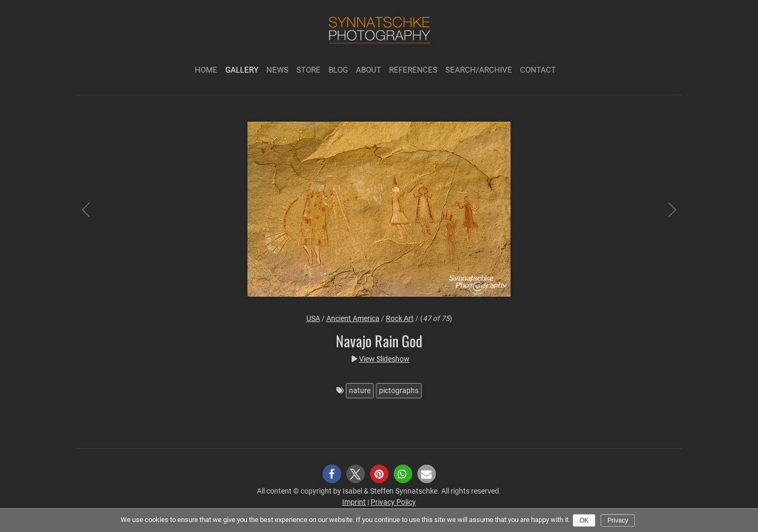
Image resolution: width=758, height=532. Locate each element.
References (413, 70)
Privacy (618, 520)
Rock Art (400, 318)
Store (308, 70)
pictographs (399, 390)
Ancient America (353, 318)
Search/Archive (479, 70)
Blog (338, 70)
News (277, 70)
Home (206, 70)
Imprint (354, 502)
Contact (538, 70)
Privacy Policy (393, 502)
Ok (584, 520)
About (368, 70)
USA (313, 318)
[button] (332, 474)
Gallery (242, 70)
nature (360, 390)
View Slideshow (384, 359)
